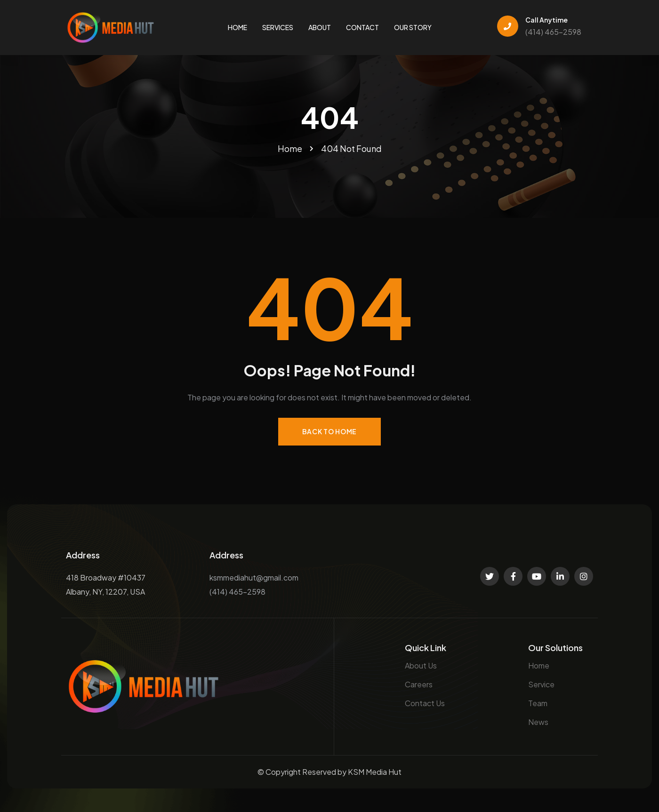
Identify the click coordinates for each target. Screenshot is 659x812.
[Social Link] (490, 576)
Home (539, 665)
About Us (421, 665)
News (538, 722)
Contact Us (425, 703)
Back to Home (329, 431)
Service (541, 684)
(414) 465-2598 (553, 32)
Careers (419, 684)
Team (538, 703)
